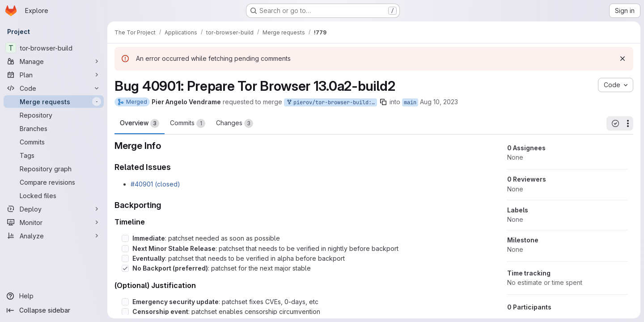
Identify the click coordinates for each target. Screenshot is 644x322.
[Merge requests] (54, 102)
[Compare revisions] (54, 182)
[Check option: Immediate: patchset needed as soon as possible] (125, 238)
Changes (235, 123)
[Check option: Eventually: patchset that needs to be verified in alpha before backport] (125, 258)
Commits (188, 123)
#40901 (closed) (155, 184)
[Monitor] (54, 222)
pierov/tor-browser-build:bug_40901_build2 (331, 103)
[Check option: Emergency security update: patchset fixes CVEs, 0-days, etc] (125, 302)
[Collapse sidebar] (54, 310)
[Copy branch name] (383, 102)
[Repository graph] (54, 169)
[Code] (54, 88)
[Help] (54, 296)
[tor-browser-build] (54, 48)
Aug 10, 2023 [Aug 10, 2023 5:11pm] (439, 102)
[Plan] (54, 75)
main (410, 102)
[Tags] (54, 155)
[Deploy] (54, 209)
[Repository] (54, 115)
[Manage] (54, 61)
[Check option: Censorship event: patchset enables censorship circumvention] (125, 312)
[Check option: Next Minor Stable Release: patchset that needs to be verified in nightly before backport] (125, 249)
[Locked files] (54, 195)
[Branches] (54, 128)
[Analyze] (54, 236)
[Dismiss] (623, 59)
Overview (140, 123)
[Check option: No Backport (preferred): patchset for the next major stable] (125, 268)
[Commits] (54, 142)
